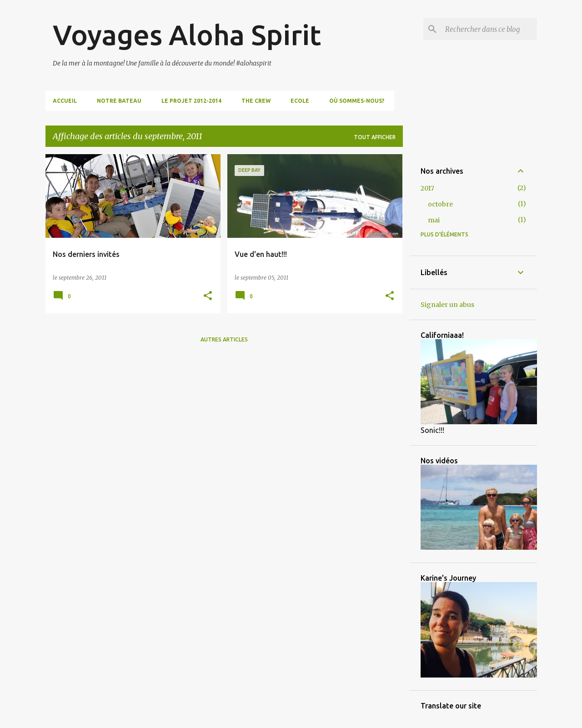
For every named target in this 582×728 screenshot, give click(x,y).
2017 (427, 188)
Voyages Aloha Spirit (187, 35)
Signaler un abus (447, 305)
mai (434, 220)
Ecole (300, 101)
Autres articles (224, 339)
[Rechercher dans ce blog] (489, 29)
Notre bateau (119, 101)
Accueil (65, 101)
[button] (208, 296)
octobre (440, 204)
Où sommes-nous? (357, 101)
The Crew (256, 101)
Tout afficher (375, 137)
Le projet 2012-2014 (191, 101)
